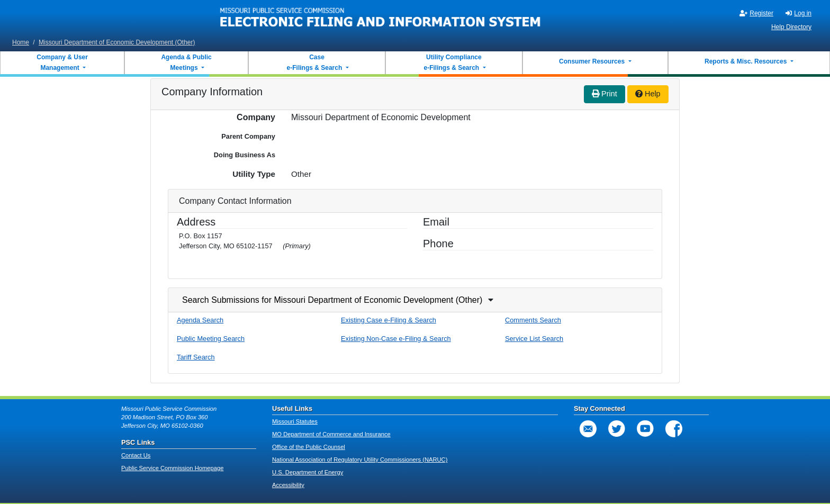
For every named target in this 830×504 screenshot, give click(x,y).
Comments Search (533, 320)
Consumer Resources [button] (593, 61)
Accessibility (288, 485)
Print (605, 94)
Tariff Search (196, 357)
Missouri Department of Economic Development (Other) (117, 42)
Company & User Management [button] (62, 62)
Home (21, 42)
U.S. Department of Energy (308, 472)
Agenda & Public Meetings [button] (186, 62)
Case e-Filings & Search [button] (314, 62)
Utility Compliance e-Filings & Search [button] (452, 62)
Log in (799, 13)
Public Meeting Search (211, 339)
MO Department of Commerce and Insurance (331, 434)
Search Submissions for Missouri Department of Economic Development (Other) (332, 300)
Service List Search (534, 339)
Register (756, 13)
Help (648, 94)
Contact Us (136, 455)
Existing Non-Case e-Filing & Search (396, 339)
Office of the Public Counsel (309, 447)
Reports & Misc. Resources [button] (747, 61)
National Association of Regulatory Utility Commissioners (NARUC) (360, 460)
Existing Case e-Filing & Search (389, 320)
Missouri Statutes (295, 421)
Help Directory (791, 27)
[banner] (381, 17)
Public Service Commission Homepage (172, 468)
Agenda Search (200, 320)
